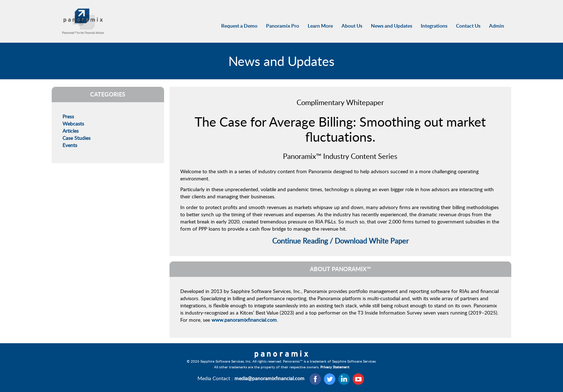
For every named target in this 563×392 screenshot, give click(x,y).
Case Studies (76, 138)
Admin (497, 26)
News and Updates (392, 26)
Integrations (434, 26)
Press (68, 116)
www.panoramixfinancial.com (244, 320)
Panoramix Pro (283, 26)
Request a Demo (239, 26)
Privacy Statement (335, 367)
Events (70, 145)
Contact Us (468, 26)
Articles (71, 131)
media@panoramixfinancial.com (269, 378)
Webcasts (73, 124)
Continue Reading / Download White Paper (340, 241)
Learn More (320, 26)
